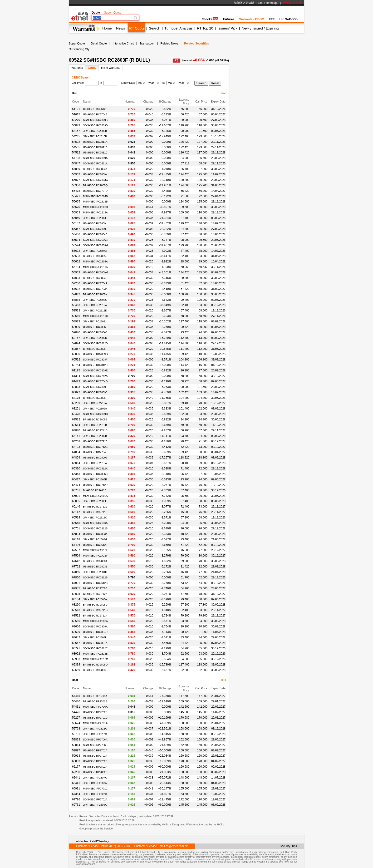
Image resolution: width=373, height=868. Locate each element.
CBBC (92, 68)
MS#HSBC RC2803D (96, 207)
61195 (76, 370)
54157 (76, 131)
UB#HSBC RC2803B (95, 567)
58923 (76, 321)
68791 (76, 648)
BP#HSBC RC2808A (95, 561)
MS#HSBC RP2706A (95, 707)
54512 (76, 153)
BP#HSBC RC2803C (95, 670)
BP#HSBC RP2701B (95, 701)
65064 (76, 463)
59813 (76, 740)
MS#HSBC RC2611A (95, 267)
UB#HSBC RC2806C (95, 474)
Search (155, 28)
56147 (76, 223)
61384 (76, 376)
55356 (76, 185)
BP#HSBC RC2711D (95, 430)
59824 (76, 343)
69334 (76, 665)
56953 (76, 272)
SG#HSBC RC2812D (95, 343)
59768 (76, 729)
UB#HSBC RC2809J (95, 458)
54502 (76, 142)
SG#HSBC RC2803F (95, 360)
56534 (76, 240)
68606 (76, 626)
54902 (76, 174)
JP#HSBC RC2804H (95, 572)
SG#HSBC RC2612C (95, 648)
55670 (76, 207)
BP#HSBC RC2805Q (95, 185)
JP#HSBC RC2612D (95, 311)
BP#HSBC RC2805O (95, 665)
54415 (76, 696)
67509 (76, 556)
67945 (76, 588)
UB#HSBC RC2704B (95, 114)
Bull (223, 680)
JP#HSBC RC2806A (95, 599)
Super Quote (113, 13)
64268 (76, 441)
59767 (76, 338)
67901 (76, 583)
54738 (76, 158)
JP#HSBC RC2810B (95, 136)
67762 (76, 567)
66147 (76, 512)
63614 (76, 425)
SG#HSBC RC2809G (96, 414)
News (121, 28)
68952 (76, 654)
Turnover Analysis (179, 28)
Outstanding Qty (79, 49)
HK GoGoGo (288, 19)
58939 (76, 327)
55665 (76, 202)
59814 (76, 745)
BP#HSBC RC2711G (95, 610)
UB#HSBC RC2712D (95, 485)
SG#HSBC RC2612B (95, 577)
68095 (76, 594)
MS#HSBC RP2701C (95, 789)
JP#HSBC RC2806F (95, 501)
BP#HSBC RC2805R (95, 256)
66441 (76, 783)
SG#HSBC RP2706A (95, 740)
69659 (76, 670)
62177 (76, 767)
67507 (76, 550)
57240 (76, 283)
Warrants (77, 68)
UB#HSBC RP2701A (95, 756)
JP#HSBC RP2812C (95, 734)
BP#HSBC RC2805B (95, 419)
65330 (76, 469)
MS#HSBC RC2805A (95, 496)
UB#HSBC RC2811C (95, 153)
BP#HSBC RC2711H (95, 616)
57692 (76, 289)
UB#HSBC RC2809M (96, 272)
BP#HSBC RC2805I (95, 398)
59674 (76, 723)
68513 (76, 610)
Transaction (147, 44)
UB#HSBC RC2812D (95, 365)
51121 (76, 109)
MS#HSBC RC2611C (96, 316)
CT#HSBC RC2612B (95, 109)
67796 (76, 799)
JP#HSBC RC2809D (95, 338)
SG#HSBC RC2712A (95, 376)
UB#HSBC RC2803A (95, 534)
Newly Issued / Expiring (260, 28)
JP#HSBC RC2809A (95, 409)
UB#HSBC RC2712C (95, 447)
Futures (229, 19)
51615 (76, 114)
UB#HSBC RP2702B (95, 761)
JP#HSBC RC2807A (95, 251)
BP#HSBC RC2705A (95, 588)
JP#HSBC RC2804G (95, 539)
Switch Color (292, 3)
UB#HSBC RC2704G (95, 381)
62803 (76, 387)
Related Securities (196, 44)
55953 (76, 212)
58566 (76, 316)
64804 (76, 452)
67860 (76, 577)
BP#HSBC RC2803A (95, 169)
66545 (76, 523)
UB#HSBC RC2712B (95, 441)
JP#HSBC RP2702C (95, 794)
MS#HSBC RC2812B (95, 202)
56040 (76, 218)
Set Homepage (268, 3)
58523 (76, 311)
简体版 (250, 3)
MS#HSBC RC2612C (96, 659)
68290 (76, 605)
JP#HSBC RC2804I (94, 637)
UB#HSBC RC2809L (95, 223)
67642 (76, 561)
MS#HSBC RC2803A (95, 621)
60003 (76, 761)
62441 (76, 778)
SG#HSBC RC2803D (95, 125)
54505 (76, 147)
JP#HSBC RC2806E (95, 479)
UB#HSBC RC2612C (95, 583)
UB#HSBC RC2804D (95, 632)
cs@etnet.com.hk (177, 846)
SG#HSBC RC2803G (96, 180)
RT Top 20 (205, 28)
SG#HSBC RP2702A (95, 799)
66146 (76, 507)
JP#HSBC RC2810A (95, 463)
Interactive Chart (123, 44)
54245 (76, 136)
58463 (76, 305)
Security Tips (288, 846)
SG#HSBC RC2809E (95, 370)
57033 (76, 278)
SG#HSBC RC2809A (95, 158)
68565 (76, 621)
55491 (76, 196)
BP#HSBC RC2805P (95, 349)
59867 (76, 349)
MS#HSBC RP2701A (95, 723)
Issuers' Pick (227, 28)
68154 (76, 599)
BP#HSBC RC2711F (95, 512)
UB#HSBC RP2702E (95, 712)
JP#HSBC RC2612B (95, 425)
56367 (76, 229)
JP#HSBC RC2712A (95, 403)
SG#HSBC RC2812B (95, 528)
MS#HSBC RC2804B (95, 196)
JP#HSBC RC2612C (95, 518)
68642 (76, 637)
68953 (76, 659)
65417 (76, 479)
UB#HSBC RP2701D (95, 718)
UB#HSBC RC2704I (95, 452)
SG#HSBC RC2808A (95, 626)
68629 (76, 632)
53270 (76, 120)
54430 (76, 701)
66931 (76, 789)
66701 (76, 528)
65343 (76, 474)
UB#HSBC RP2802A (95, 767)
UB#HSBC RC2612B (95, 545)
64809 (76, 458)
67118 (76, 539)
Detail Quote (99, 44)
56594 (76, 245)
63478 (76, 414)
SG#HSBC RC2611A (95, 163)
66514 (76, 518)
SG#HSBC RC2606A (95, 523)
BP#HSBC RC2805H (95, 294)
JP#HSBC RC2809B (95, 436)
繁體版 (238, 3)
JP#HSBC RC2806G (95, 300)
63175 (76, 398)
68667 (76, 643)
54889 (76, 169)
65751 (76, 490)
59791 (76, 734)
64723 (76, 447)
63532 (76, 419)
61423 (76, 381)
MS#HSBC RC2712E (95, 550)
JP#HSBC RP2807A (95, 778)
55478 (76, 191)
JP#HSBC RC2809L (95, 218)
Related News (169, 44)
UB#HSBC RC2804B (95, 234)
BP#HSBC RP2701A (95, 696)
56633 (76, 256)
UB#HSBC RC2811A (95, 142)
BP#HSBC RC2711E (95, 507)
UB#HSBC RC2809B (95, 392)
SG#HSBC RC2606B (95, 240)
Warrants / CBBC (252, 19)
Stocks (210, 19)
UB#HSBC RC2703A (95, 289)
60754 (76, 365)
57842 (76, 294)
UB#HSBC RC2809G (95, 354)
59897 (76, 750)
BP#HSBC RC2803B (95, 278)
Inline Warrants (111, 68)
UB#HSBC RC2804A (95, 643)
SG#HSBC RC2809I (95, 229)
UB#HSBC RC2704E (95, 283)
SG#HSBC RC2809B (95, 120)
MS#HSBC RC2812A (95, 212)
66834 (76, 534)
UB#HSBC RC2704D (95, 191)
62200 (76, 772)
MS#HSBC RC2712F (95, 556)
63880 (76, 430)
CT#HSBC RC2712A (95, 594)
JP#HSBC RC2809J (95, 321)
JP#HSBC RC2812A (95, 305)
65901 (76, 496)
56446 (76, 234)
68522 (76, 616)
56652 (76, 261)
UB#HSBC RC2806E (95, 327)
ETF (272, 19)
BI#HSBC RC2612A (95, 490)
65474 (76, 485)
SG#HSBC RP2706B (95, 745)
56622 (76, 251)
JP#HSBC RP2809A (95, 805)
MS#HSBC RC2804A (95, 261)
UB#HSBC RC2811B (95, 147)
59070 (76, 332)
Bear (223, 93)
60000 (76, 354)
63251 (76, 409)
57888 (76, 300)
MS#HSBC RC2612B (95, 654)
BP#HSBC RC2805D (95, 605)
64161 (76, 436)
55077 (76, 180)
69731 (76, 805)
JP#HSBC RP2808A (95, 783)
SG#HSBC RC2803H (95, 245)
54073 (76, 125)
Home (107, 28)
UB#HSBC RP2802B (95, 772)
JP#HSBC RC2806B (95, 131)
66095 (76, 501)
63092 (76, 392)
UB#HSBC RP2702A (95, 750)
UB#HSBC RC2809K (95, 174)
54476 (76, 712)
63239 (76, 403)
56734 (76, 267)
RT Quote (137, 28)
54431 (76, 707)
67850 (76, 572)
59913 (76, 756)
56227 (76, 718)
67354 (76, 794)
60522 (76, 360)
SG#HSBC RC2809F (95, 387)
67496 (76, 545)
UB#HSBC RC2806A (95, 332)
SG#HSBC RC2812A (95, 469)
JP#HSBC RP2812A (95, 729)
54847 (76, 163)
